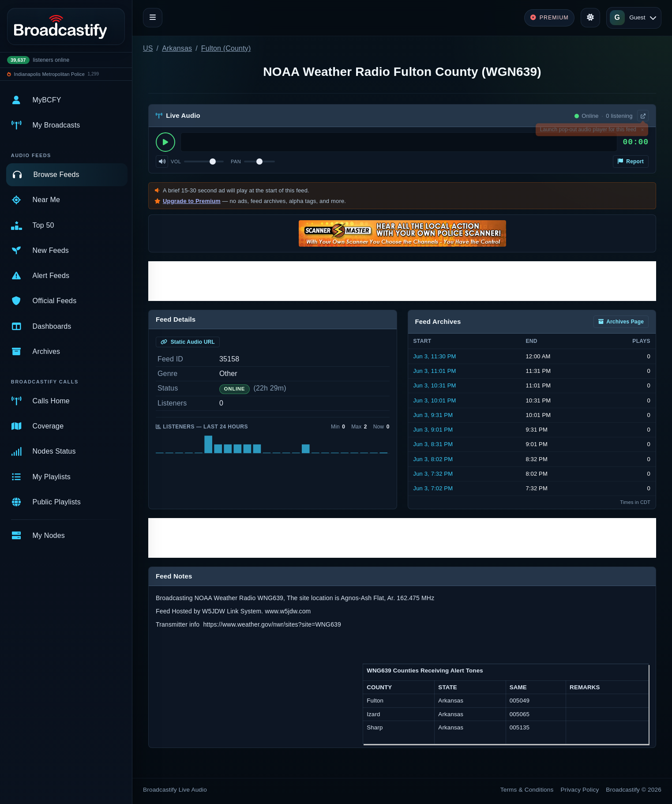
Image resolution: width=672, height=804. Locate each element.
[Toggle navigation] (153, 18)
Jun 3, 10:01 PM (435, 400)
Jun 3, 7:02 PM (433, 488)
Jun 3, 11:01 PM (435, 371)
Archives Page (621, 322)
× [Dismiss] (642, 131)
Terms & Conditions (527, 790)
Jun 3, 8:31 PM (433, 444)
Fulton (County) (226, 48)
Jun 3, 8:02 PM (433, 459)
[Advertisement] (402, 281)
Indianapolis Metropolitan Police (49, 74)
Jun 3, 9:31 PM (433, 415)
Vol (176, 162)
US (148, 48)
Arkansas (177, 48)
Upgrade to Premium (192, 201)
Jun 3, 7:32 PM (433, 474)
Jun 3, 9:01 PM (433, 430)
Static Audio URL (188, 342)
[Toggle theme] (590, 18)
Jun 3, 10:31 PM (435, 385)
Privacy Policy (580, 790)
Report (631, 162)
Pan (236, 162)
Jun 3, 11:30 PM (435, 356)
